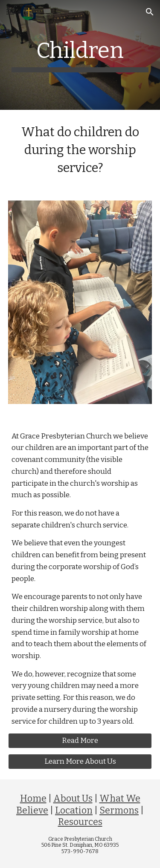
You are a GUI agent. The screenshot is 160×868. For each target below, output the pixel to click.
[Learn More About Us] (80, 762)
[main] (80, 55)
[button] (10, 12)
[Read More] (80, 741)
